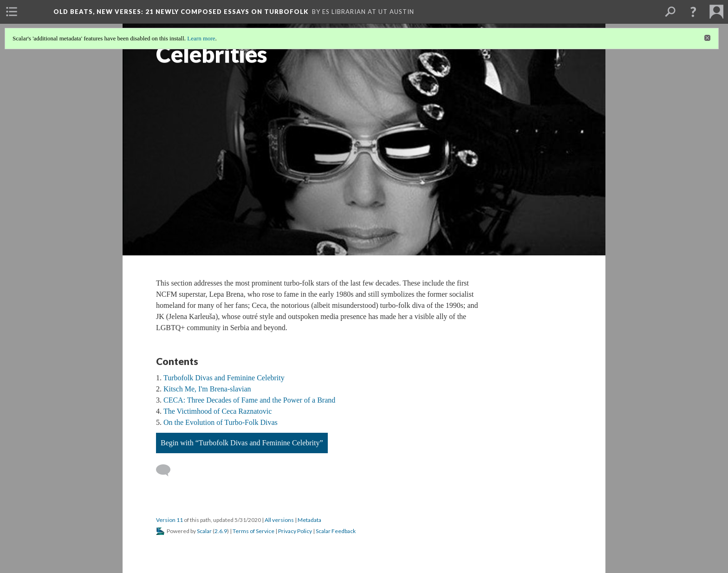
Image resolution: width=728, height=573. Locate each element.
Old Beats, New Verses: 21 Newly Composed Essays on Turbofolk (181, 12)
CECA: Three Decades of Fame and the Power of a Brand (249, 400)
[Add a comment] (167, 470)
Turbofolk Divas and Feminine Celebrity (224, 378)
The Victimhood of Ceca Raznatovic (218, 411)
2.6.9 (221, 531)
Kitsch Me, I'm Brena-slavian (207, 389)
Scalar (204, 531)
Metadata (309, 520)
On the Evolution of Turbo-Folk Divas (221, 422)
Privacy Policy (295, 531)
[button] (693, 12)
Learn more (201, 38)
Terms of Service (253, 531)
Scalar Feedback (336, 531)
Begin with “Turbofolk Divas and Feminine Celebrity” (242, 443)
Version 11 (169, 520)
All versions (279, 520)
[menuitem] (12, 12)
